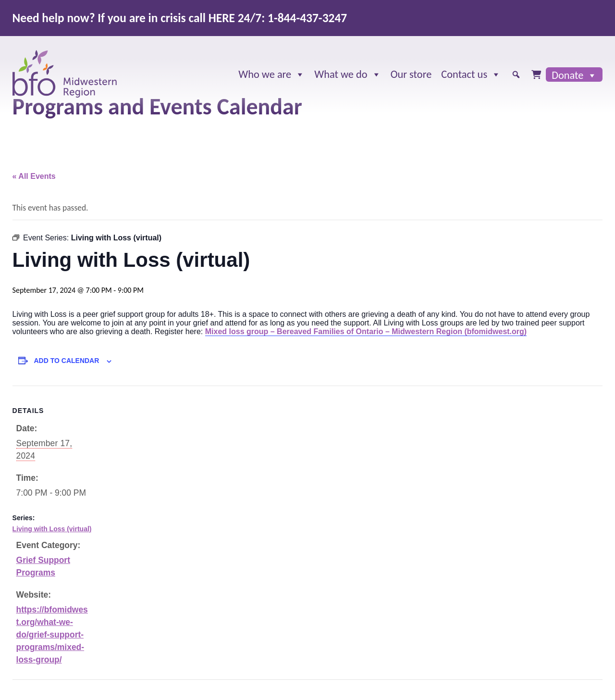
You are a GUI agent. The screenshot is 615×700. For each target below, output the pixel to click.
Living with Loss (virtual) (52, 529)
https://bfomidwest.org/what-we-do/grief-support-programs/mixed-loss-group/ (52, 635)
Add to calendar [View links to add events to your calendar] (66, 361)
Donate (574, 75)
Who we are (271, 75)
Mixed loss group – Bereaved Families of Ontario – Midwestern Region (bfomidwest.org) (366, 331)
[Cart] (536, 75)
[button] (516, 75)
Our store (411, 74)
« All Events (34, 176)
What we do (347, 75)
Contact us (471, 75)
